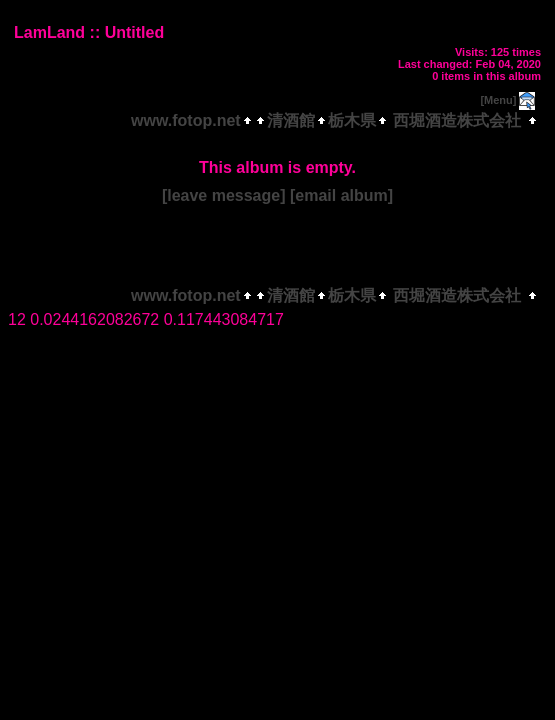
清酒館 (291, 120)
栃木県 (352, 120)
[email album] (341, 195)
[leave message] (224, 195)
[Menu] (498, 100)
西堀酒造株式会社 (457, 120)
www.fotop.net (186, 120)
